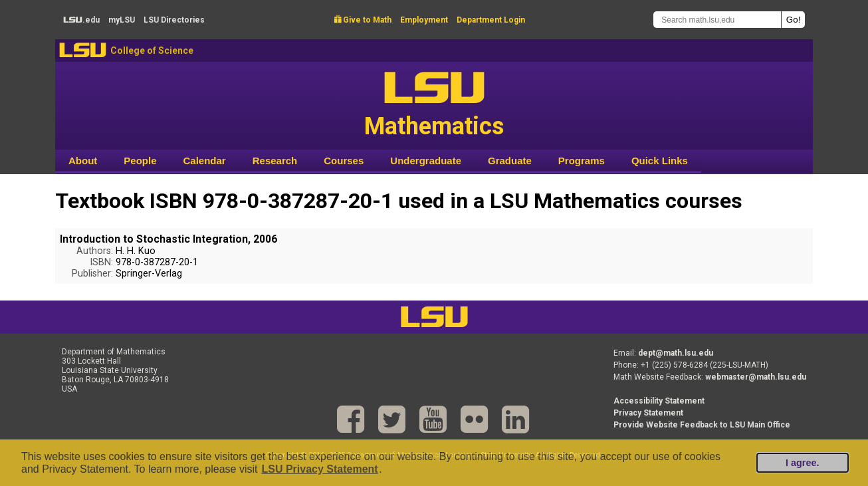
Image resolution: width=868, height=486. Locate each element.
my (122, 20)
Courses (344, 161)
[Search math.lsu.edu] (717, 20)
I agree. (802, 463)
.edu (81, 20)
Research (275, 161)
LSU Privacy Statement (319, 469)
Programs (582, 161)
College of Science (152, 51)
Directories (174, 20)
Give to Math (363, 20)
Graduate (510, 161)
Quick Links (660, 161)
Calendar (205, 161)
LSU (83, 50)
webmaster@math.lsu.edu (756, 377)
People (140, 161)
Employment (424, 20)
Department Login (491, 20)
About (83, 161)
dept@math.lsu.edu (676, 353)
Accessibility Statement (659, 401)
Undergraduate (426, 161)
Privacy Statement (648, 413)
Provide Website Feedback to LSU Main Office (702, 425)
